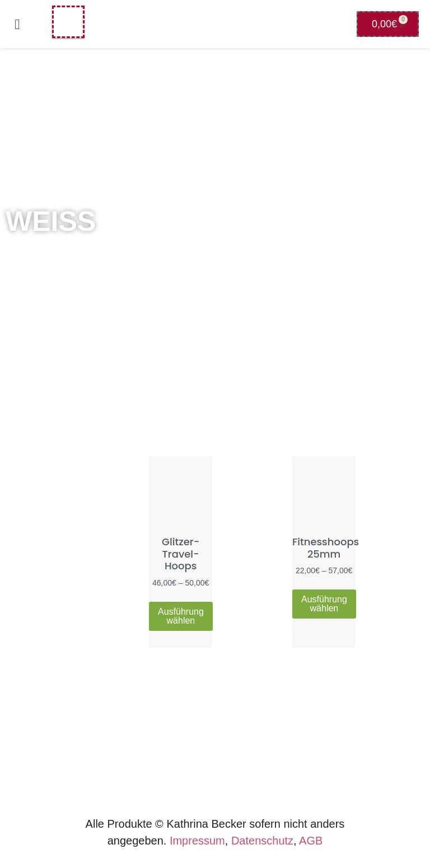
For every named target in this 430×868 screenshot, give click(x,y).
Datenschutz (262, 841)
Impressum (197, 841)
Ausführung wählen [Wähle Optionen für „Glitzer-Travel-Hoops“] (181, 616)
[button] (17, 24)
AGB (311, 841)
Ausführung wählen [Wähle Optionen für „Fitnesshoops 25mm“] (324, 604)
